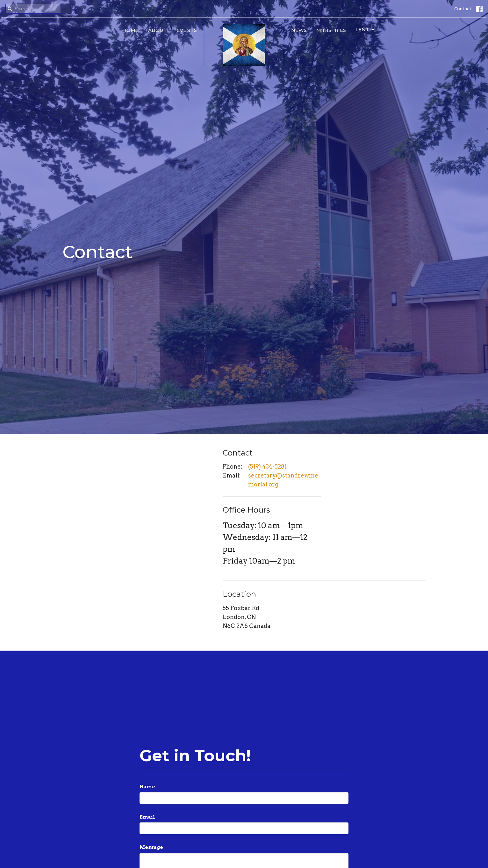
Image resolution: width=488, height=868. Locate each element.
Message (151, 847)
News (299, 30)
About (158, 30)
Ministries (331, 30)
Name (147, 787)
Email (147, 817)
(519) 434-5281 (267, 467)
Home (130, 30)
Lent (366, 30)
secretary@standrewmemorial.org (283, 480)
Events (187, 30)
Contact (463, 9)
